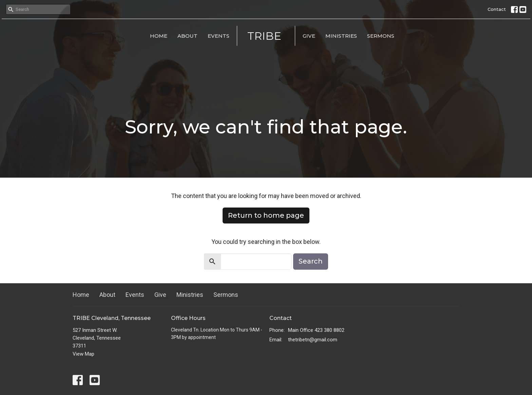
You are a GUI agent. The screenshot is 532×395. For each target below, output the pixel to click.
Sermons (381, 36)
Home (159, 36)
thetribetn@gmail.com (313, 340)
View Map (83, 354)
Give (309, 36)
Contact (497, 9)
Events (218, 36)
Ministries (341, 36)
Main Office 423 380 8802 (316, 330)
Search (311, 261)
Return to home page (266, 215)
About (187, 36)
